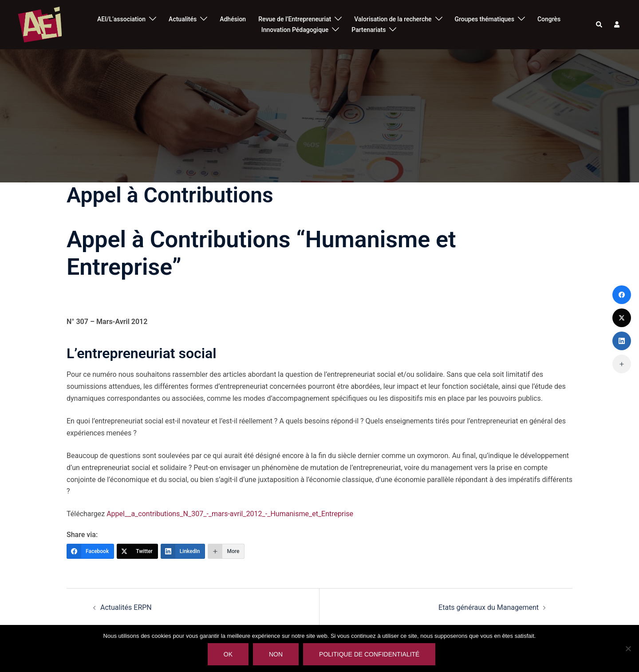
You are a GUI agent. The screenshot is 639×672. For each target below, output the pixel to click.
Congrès (549, 19)
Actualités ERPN (126, 607)
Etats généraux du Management (489, 607)
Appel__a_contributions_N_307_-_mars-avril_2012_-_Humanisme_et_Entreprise (230, 514)
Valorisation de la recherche (393, 19)
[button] (600, 25)
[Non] (628, 648)
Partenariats (369, 30)
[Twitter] (137, 551)
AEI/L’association (121, 19)
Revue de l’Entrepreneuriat (295, 19)
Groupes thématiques (485, 19)
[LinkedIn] (183, 551)
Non (276, 654)
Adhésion (233, 19)
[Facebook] (90, 551)
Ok (228, 654)
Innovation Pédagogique (295, 30)
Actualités (183, 19)
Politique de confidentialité (369, 654)
